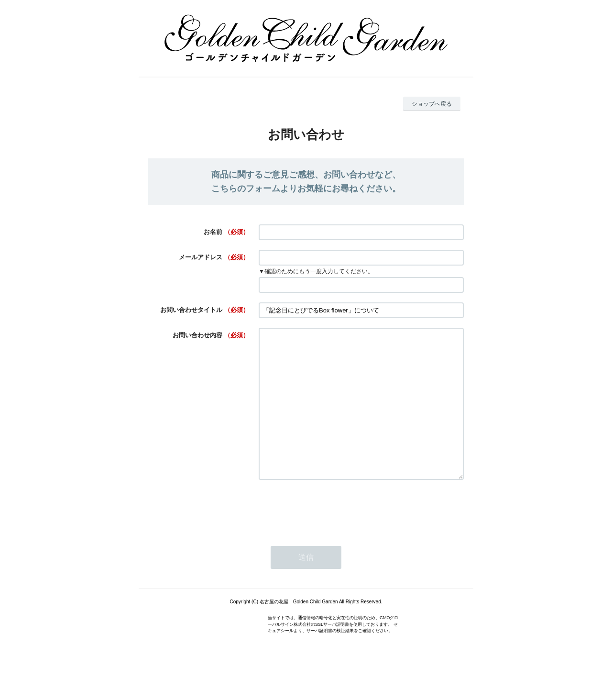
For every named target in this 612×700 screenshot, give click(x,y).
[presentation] (331, 537)
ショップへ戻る (432, 104)
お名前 (213, 232)
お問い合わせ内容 (197, 335)
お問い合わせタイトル (191, 310)
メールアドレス (201, 257)
